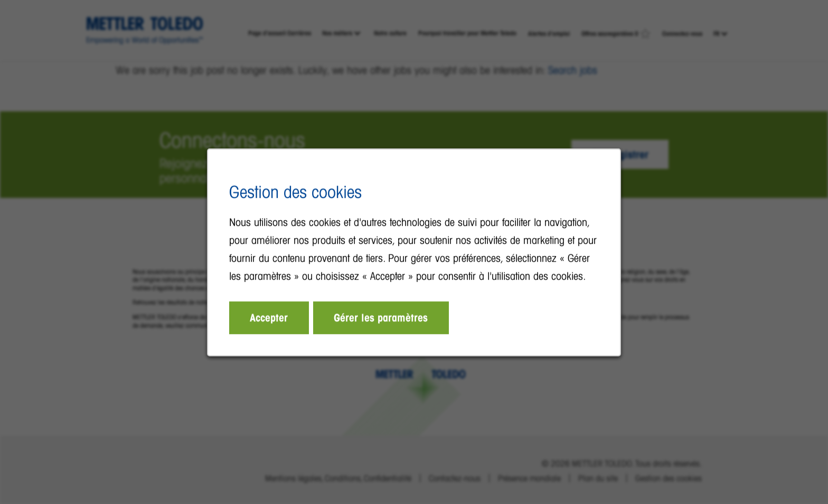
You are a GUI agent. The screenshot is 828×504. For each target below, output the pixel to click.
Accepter (271, 319)
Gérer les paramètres (381, 319)
